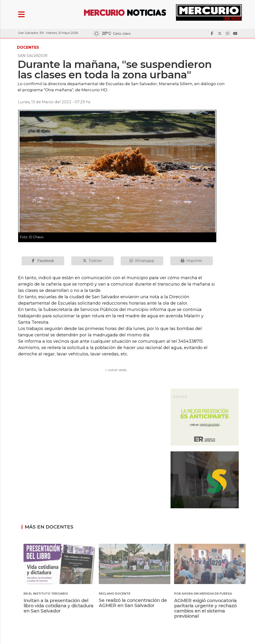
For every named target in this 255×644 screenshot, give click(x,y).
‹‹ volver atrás (116, 370)
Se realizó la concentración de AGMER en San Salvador (133, 603)
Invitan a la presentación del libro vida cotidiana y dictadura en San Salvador (58, 606)
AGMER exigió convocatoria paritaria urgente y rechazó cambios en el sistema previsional (205, 608)
